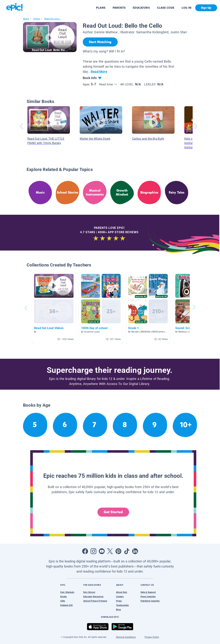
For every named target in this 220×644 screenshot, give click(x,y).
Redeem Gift (66, 605)
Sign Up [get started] (206, 8)
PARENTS (119, 8)
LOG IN (187, 8)
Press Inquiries (148, 597)
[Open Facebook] (85, 551)
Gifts (63, 601)
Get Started (113, 512)
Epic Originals (67, 592)
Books (63, 597)
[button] (54, 308)
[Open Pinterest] (118, 551)
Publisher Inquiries (150, 601)
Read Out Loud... (52, 19)
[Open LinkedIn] (135, 551)
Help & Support (148, 592)
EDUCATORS (141, 8)
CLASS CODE (166, 8)
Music (26, 19)
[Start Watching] (100, 42)
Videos (37, 19)
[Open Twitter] (110, 551)
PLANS (101, 8)
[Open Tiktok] (127, 551)
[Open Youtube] (102, 551)
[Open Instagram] (93, 551)
